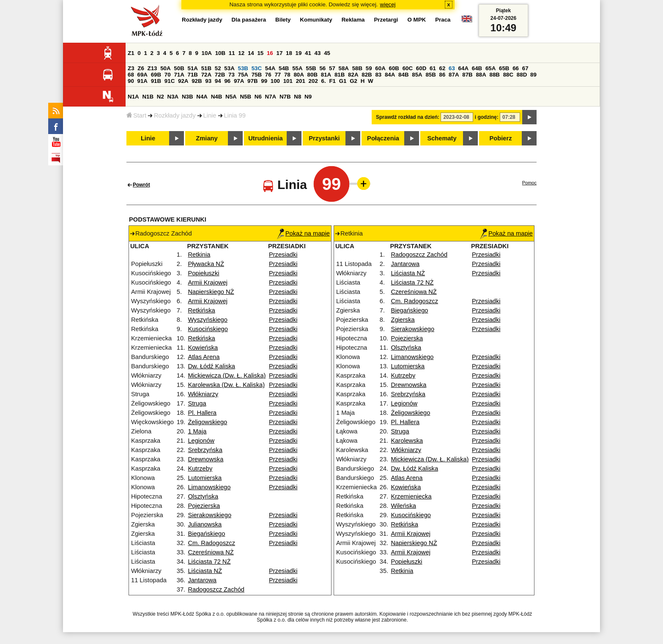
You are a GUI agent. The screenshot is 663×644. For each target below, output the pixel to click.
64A (463, 68)
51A (193, 68)
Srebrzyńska (205, 450)
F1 (332, 81)
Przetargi (386, 20)
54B (284, 68)
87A (454, 75)
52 (218, 68)
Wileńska (403, 506)
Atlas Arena (204, 357)
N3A (173, 97)
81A (326, 75)
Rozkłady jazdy (175, 115)
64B (477, 68)
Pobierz (501, 138)
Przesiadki (283, 255)
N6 (258, 97)
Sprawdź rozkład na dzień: (408, 117)
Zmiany (207, 138)
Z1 (131, 53)
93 (208, 81)
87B (467, 75)
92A (183, 81)
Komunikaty (316, 20)
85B (430, 75)
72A (206, 75)
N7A (271, 97)
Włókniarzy (203, 394)
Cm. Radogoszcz (211, 543)
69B (156, 75)
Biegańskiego (206, 534)
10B (220, 53)
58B (357, 68)
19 (299, 53)
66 (516, 68)
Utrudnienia (265, 138)
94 (218, 81)
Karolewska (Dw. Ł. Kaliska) (226, 385)
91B (156, 81)
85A (417, 75)
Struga (197, 403)
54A (270, 68)
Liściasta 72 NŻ (209, 562)
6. (324, 81)
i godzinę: (487, 117)
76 (268, 75)
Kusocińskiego (208, 329)
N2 (160, 97)
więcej (388, 4)
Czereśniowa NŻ (211, 552)
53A (229, 68)
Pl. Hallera (202, 413)
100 (275, 81)
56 (322, 68)
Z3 (131, 68)
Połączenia (383, 138)
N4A (202, 97)
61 (433, 68)
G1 (343, 81)
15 (260, 53)
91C (170, 81)
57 (332, 68)
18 (289, 53)
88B (495, 75)
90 (131, 81)
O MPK (417, 20)
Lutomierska (205, 478)
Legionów (201, 441)
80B (312, 75)
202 (313, 81)
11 (232, 53)
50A (165, 68)
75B (257, 75)
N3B (188, 97)
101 (288, 81)
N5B (245, 97)
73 (232, 75)
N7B (285, 97)
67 (525, 68)
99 (264, 81)
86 (442, 75)
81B (340, 75)
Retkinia (199, 255)
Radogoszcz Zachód (216, 589)
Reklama (353, 20)
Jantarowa (202, 580)
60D (421, 68)
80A (299, 75)
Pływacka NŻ (206, 264)
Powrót (141, 185)
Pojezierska (204, 506)
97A (239, 81)
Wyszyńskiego (208, 320)
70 (168, 75)
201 (301, 81)
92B (197, 81)
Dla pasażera (249, 20)
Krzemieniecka (411, 496)
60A (380, 68)
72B (220, 75)
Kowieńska (203, 348)
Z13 (152, 68)
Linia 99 (235, 115)
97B (252, 81)
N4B (217, 97)
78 (287, 75)
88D (522, 75)
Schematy (442, 138)
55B (311, 68)
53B (243, 68)
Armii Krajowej (208, 282)
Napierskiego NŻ (211, 292)
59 (369, 68)
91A (142, 81)
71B (193, 75)
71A (179, 75)
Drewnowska (205, 459)
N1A (133, 97)
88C (508, 75)
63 (452, 68)
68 (131, 75)
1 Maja (197, 431)
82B (367, 75)
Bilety (283, 20)
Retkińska (201, 310)
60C (408, 68)
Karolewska (407, 441)
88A (481, 75)
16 (270, 53)
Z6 (141, 68)
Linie (210, 115)
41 (308, 53)
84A (390, 75)
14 (251, 53)
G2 (353, 81)
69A (142, 75)
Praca (443, 20)
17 (279, 53)
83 (378, 75)
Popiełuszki (203, 273)
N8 (297, 97)
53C (257, 68)
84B (403, 75)
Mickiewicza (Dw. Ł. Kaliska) (227, 375)
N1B (148, 97)
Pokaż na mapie (303, 233)
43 (318, 53)
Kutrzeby (200, 469)
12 (241, 53)
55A (297, 68)
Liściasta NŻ (205, 571)
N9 (308, 97)
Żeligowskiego (207, 422)
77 (278, 75)
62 (442, 68)
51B (206, 68)
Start (136, 115)
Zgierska (403, 320)
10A (207, 53)
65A (490, 68)
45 (327, 53)
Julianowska (205, 524)
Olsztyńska (203, 496)
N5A (231, 97)
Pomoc (529, 183)
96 (227, 81)
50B (179, 68)
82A (353, 75)
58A (344, 68)
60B (394, 68)
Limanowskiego (209, 487)
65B (504, 68)
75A (243, 75)
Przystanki (324, 138)
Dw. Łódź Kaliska (211, 366)
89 (533, 75)
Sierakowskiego (210, 515)
